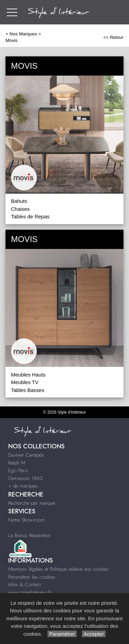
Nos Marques (23, 34)
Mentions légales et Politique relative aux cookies (58, 569)
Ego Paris (18, 470)
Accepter (94, 634)
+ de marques (23, 486)
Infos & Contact (24, 585)
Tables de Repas (30, 216)
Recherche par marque (32, 503)
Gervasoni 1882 (26, 478)
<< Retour (113, 37)
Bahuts (19, 201)
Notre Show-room (26, 520)
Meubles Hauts (28, 375)
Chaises (20, 209)
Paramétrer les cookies (32, 577)
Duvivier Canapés (26, 455)
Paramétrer (62, 634)
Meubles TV (25, 382)
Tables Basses (28, 390)
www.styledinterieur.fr (30, 592)
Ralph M (17, 463)
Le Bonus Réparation (29, 535)
